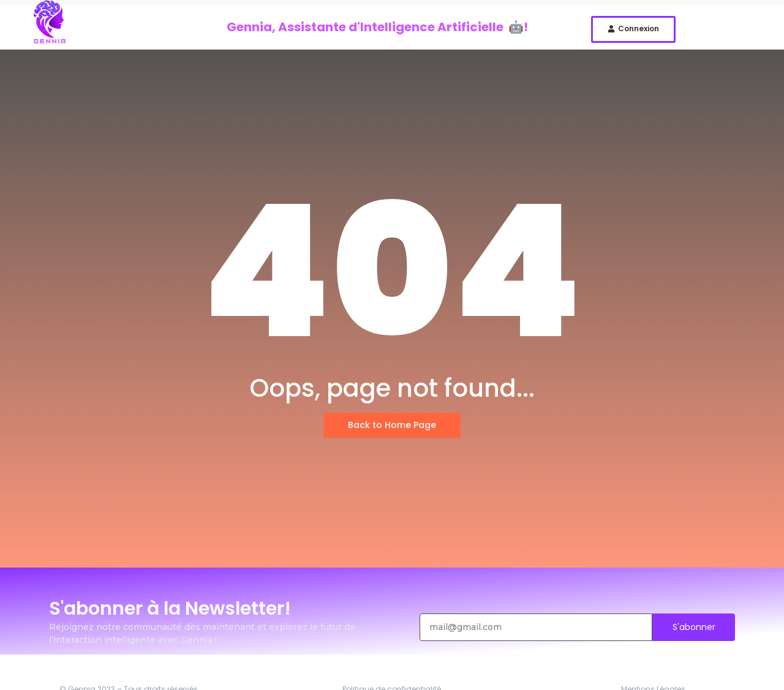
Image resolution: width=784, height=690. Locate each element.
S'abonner (694, 627)
